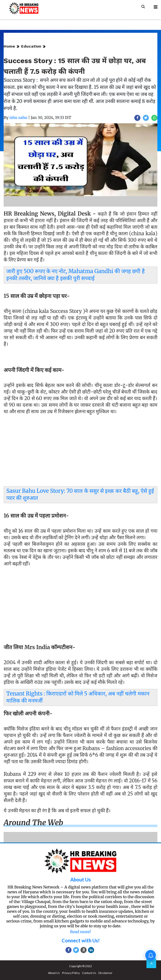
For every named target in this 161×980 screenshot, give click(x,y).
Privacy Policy (71, 973)
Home (9, 46)
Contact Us (89, 973)
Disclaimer (105, 973)
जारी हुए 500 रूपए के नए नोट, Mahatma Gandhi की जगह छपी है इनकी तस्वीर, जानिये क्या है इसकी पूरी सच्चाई (76, 275)
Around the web (33, 823)
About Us (80, 879)
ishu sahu (18, 117)
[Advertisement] (80, 452)
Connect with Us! (81, 940)
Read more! (80, 932)
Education (31, 46)
